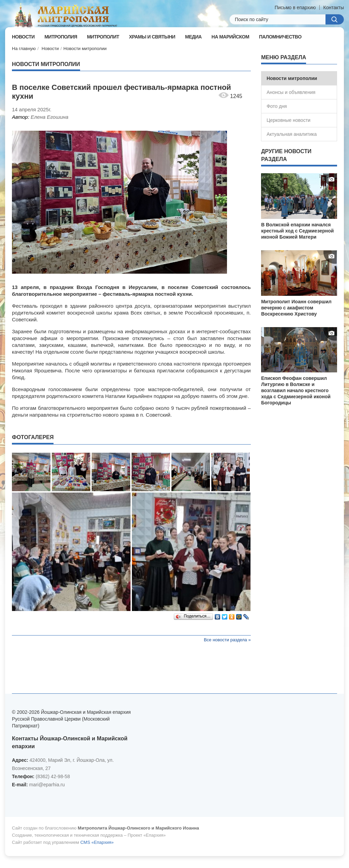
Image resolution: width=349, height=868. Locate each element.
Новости (50, 49)
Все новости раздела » (227, 640)
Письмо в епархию (295, 7)
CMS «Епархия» (97, 842)
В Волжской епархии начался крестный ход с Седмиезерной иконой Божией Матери (297, 231)
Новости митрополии (85, 49)
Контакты (334, 7)
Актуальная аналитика (292, 134)
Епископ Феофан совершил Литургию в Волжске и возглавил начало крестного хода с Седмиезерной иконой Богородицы (296, 390)
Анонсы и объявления (291, 92)
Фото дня (277, 106)
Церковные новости (289, 120)
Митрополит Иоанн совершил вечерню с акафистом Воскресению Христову (296, 308)
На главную (24, 49)
